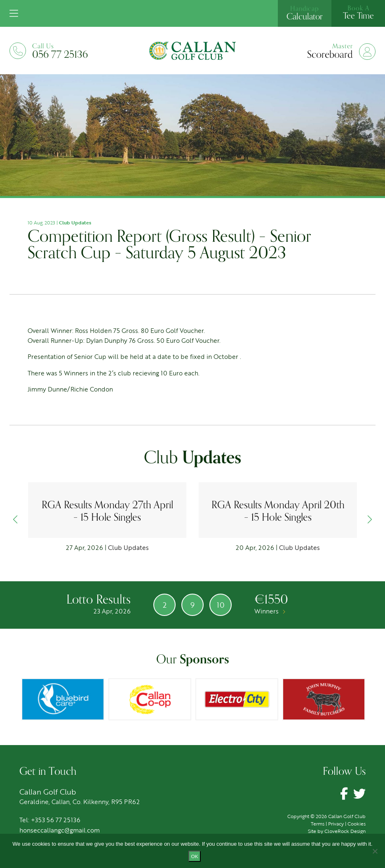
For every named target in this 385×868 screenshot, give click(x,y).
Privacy (336, 823)
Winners (270, 611)
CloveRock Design (345, 831)
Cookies (357, 823)
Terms (318, 823)
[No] (375, 851)
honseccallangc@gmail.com (60, 830)
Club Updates (75, 222)
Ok (195, 856)
